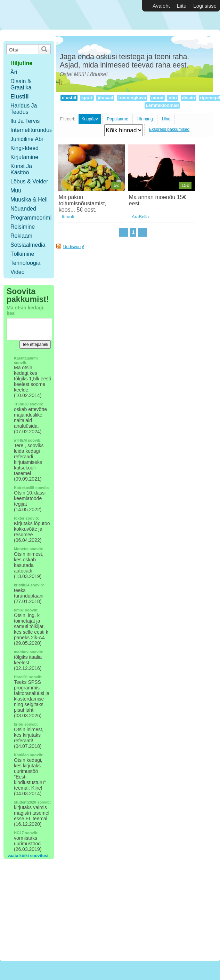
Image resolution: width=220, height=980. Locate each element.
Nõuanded (23, 209)
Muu (16, 191)
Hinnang (145, 119)
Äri (14, 72)
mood (157, 98)
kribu (19, 724)
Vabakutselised (41, 15)
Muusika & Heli (29, 200)
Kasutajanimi (26, 358)
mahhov (21, 652)
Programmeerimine (34, 218)
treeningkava (132, 98)
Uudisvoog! (74, 247)
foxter (19, 518)
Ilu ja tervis (25, 121)
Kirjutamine (24, 157)
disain (189, 98)
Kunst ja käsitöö (21, 169)
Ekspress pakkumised (169, 129)
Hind (166, 119)
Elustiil (19, 97)
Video (18, 272)
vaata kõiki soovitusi (28, 856)
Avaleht (161, 6)
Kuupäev (89, 119)
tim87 (19, 610)
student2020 (25, 802)
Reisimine (23, 227)
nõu (173, 98)
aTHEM (20, 440)
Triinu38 (21, 404)
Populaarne (118, 119)
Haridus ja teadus (24, 109)
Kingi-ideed (25, 148)
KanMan (21, 755)
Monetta (21, 549)
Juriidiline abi (27, 139)
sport (87, 98)
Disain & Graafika (21, 84)
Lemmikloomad (162, 105)
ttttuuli (68, 217)
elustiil (69, 98)
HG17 (19, 833)
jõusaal (105, 98)
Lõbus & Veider (29, 181)
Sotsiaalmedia (28, 245)
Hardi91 (21, 677)
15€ (185, 185)
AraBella (140, 217)
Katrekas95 (24, 488)
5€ (116, 185)
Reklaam (21, 236)
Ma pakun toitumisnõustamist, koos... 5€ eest (83, 203)
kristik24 (22, 585)
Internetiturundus (31, 130)
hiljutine (21, 63)
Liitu (182, 6)
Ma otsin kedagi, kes (26, 310)
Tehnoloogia (25, 263)
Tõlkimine (22, 254)
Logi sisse (205, 6)
